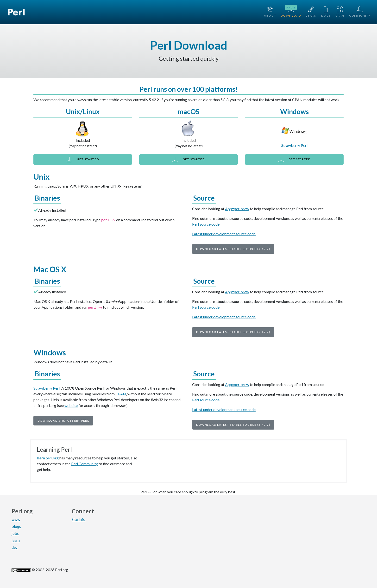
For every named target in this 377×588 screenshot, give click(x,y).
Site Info (79, 519)
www (16, 519)
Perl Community (85, 464)
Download (291, 12)
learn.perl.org (48, 458)
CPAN (340, 12)
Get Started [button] (83, 160)
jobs (15, 533)
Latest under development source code (224, 234)
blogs (16, 526)
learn (16, 540)
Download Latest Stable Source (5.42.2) (233, 249)
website (71, 405)
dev (15, 547)
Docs (326, 12)
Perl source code (206, 224)
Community (360, 12)
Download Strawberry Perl (63, 421)
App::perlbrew (237, 209)
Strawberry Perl (294, 145)
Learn (311, 12)
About (270, 12)
